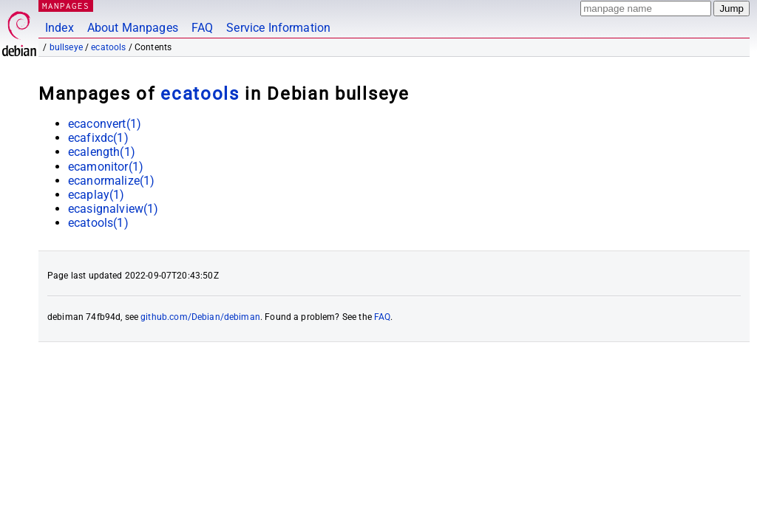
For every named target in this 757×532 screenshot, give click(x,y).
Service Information (278, 28)
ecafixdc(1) (98, 138)
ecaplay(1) (96, 195)
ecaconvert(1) (105, 124)
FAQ (202, 28)
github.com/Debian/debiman (200, 317)
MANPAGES (66, 6)
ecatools (108, 47)
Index (60, 28)
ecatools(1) (98, 223)
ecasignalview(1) (113, 209)
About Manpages (133, 28)
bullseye (66, 47)
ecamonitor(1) (106, 167)
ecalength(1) (102, 152)
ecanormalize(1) (111, 181)
